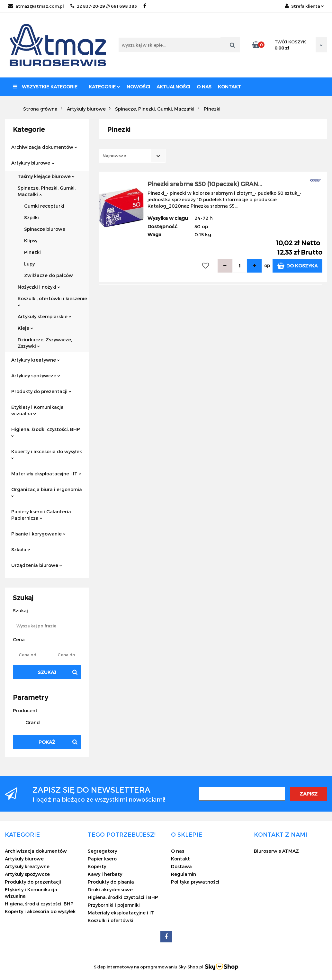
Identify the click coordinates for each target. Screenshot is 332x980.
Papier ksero (102, 859)
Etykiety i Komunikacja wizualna (37, 410)
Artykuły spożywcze (36, 376)
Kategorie (104, 87)
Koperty (97, 866)
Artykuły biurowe (33, 163)
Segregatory (102, 851)
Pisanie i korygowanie (38, 534)
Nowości (138, 87)
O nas (204, 87)
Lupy (29, 264)
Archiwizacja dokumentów (44, 147)
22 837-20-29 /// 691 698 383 (104, 6)
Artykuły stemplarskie (45, 316)
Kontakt (229, 87)
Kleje (25, 328)
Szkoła (21, 549)
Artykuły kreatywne (36, 360)
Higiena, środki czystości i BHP (123, 897)
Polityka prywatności (195, 882)
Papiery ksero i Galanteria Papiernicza (41, 515)
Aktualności (173, 87)
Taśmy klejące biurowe (46, 176)
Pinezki (32, 252)
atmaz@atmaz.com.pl (36, 6)
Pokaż (47, 742)
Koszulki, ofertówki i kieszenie (52, 301)
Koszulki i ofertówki (111, 920)
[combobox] (132, 156)
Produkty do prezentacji (41, 391)
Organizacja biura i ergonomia (47, 492)
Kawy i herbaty (105, 874)
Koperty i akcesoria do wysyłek (47, 454)
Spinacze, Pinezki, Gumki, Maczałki (47, 191)
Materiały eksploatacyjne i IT (46, 474)
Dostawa (181, 866)
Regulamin (184, 874)
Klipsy (31, 241)
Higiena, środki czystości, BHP (46, 432)
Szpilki (31, 217)
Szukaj (47, 672)
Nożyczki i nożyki (39, 287)
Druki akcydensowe (110, 890)
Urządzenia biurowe (37, 565)
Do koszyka (297, 266)
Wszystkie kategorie (45, 87)
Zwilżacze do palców (49, 275)
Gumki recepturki (44, 206)
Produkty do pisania (111, 882)
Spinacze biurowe (45, 229)
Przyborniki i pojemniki (114, 905)
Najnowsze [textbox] (114, 156)
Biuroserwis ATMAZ (276, 851)
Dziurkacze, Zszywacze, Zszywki (45, 343)
